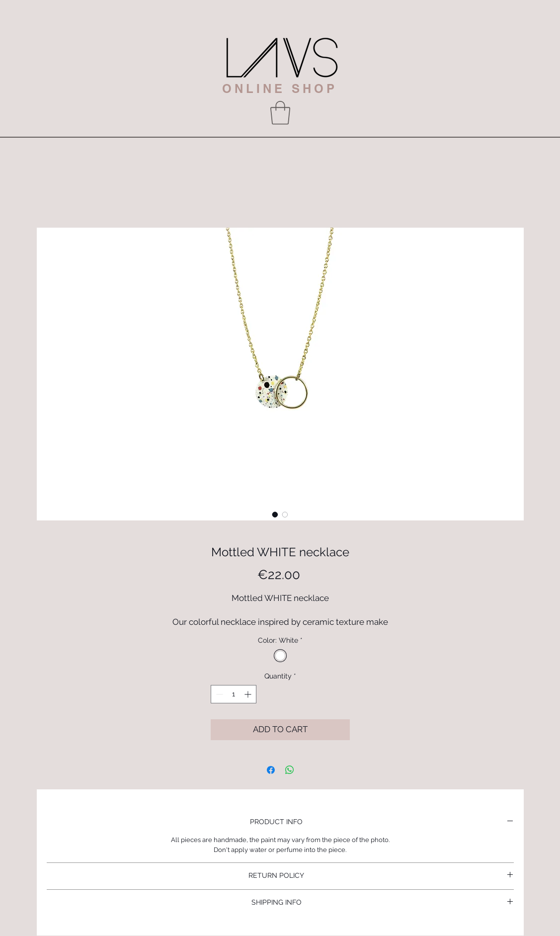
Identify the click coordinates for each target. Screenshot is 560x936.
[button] (280, 113)
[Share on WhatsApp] (290, 770)
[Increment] (249, 694)
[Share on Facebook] (271, 770)
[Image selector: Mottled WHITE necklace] (275, 514)
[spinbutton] (234, 694)
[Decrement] (218, 694)
